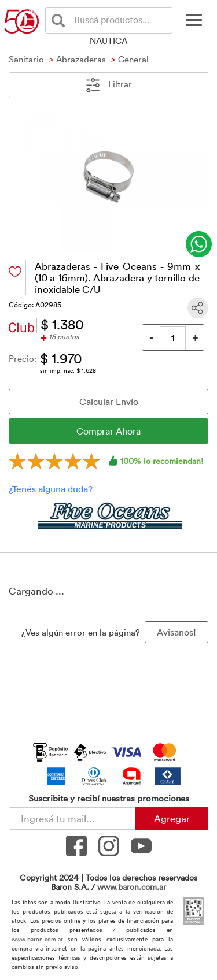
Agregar (172, 818)
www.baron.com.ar (132, 887)
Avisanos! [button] (176, 632)
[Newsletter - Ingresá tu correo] (72, 818)
